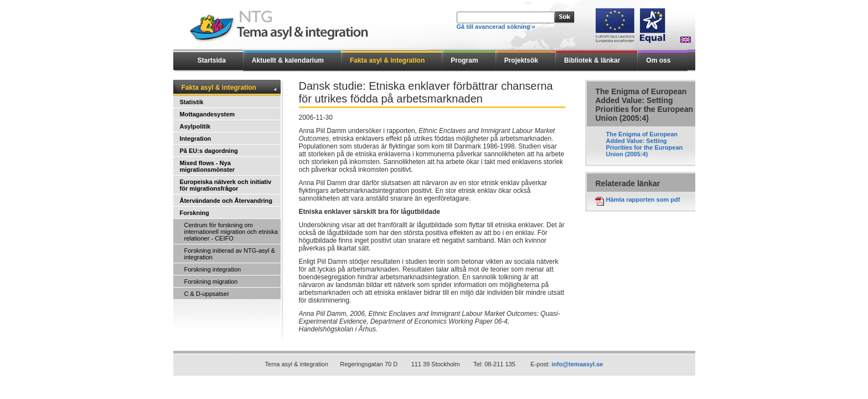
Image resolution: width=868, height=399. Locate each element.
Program (464, 60)
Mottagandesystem (208, 114)
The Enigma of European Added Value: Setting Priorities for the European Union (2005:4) (645, 144)
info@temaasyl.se (577, 364)
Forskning (195, 213)
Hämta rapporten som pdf (643, 199)
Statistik (192, 102)
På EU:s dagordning (209, 151)
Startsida (212, 60)
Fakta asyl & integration (387, 60)
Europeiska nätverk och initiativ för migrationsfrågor (226, 185)
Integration (196, 139)
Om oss (658, 60)
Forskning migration (211, 282)
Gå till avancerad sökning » (496, 27)
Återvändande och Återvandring (226, 201)
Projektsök (521, 60)
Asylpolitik (195, 126)
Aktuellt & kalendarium (288, 60)
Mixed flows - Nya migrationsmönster (208, 166)
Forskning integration (213, 269)
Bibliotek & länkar (592, 60)
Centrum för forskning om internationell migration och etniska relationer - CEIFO (231, 232)
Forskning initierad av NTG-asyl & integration (230, 254)
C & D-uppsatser (207, 294)
